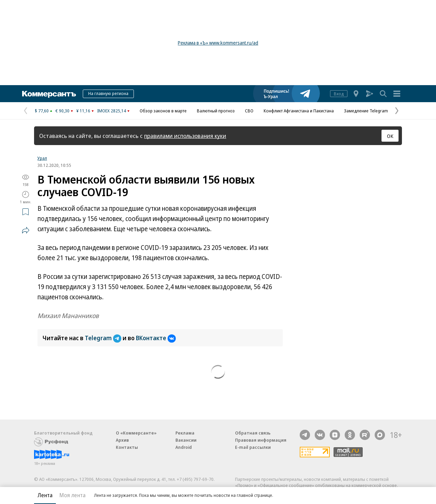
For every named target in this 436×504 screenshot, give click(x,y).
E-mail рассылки (253, 447)
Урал (42, 158)
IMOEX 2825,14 (112, 111)
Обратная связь (253, 433)
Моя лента (72, 495)
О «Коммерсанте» (136, 433)
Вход (339, 94)
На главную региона (108, 93)
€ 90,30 (63, 111)
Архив (122, 440)
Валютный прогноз (216, 111)
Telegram (104, 338)
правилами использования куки (185, 136)
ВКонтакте (156, 338)
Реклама (185, 433)
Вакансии (186, 440)
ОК (390, 136)
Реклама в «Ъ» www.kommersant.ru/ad (218, 43)
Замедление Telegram (366, 111)
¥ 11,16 (83, 111)
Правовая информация (261, 440)
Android (184, 447)
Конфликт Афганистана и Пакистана (299, 111)
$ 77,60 (42, 111)
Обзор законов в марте (163, 111)
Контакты (127, 447)
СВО (249, 111)
